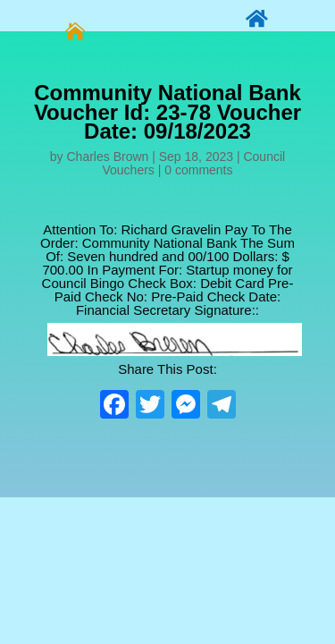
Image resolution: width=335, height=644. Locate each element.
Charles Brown (108, 157)
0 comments (198, 170)
